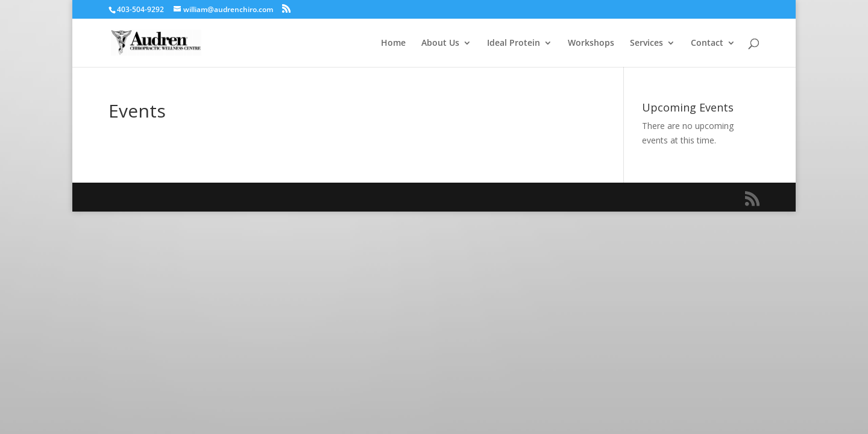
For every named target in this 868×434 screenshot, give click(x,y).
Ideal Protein (514, 43)
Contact (707, 43)
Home (393, 43)
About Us (440, 43)
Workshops (591, 43)
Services (646, 43)
